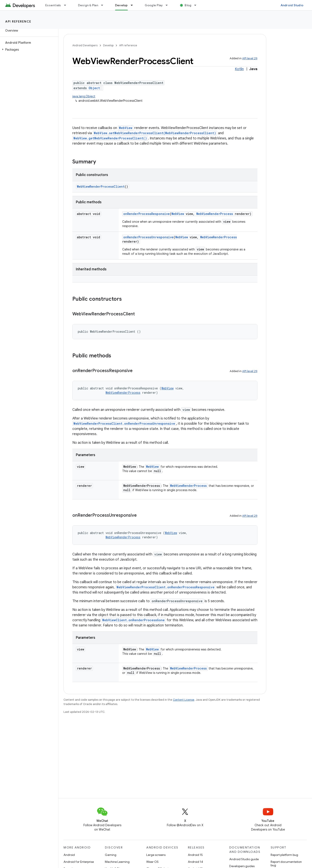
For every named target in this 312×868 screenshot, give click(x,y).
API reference (18, 21)
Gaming (111, 855)
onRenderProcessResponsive (146, 214)
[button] (28, 50)
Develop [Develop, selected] (121, 5)
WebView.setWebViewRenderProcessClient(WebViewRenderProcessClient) (155, 133)
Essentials (53, 5)
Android (69, 855)
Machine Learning (117, 862)
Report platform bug (284, 855)
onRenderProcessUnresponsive (148, 237)
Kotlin (239, 69)
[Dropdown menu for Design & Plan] (104, 5)
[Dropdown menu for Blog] (197, 5)
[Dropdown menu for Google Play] (169, 5)
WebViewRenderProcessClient (101, 186)
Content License (184, 700)
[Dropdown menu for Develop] (134, 5)
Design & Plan (88, 5)
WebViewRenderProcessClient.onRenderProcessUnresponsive (124, 424)
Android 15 (195, 855)
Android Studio (292, 5)
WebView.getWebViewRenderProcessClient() (110, 138)
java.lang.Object (84, 96)
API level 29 (250, 58)
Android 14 (195, 862)
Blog (188, 5)
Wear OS (152, 862)
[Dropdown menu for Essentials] (67, 5)
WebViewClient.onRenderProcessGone (133, 620)
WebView (126, 128)
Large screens (156, 855)
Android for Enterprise (79, 862)
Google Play (154, 5)
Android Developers (85, 45)
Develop (108, 45)
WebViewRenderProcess (215, 214)
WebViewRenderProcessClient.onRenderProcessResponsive (166, 587)
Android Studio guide (244, 859)
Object (94, 88)
